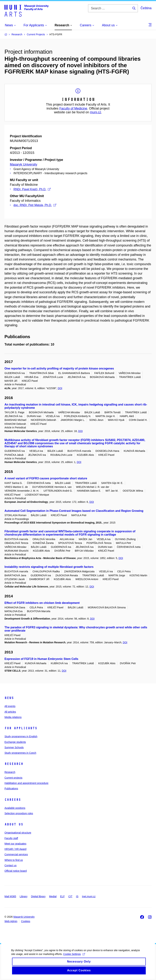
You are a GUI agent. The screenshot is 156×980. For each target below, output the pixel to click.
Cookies (26, 921)
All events (10, 706)
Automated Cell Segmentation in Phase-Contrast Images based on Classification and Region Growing (74, 511)
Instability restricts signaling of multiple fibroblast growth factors (49, 567)
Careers (13, 800)
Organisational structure (18, 833)
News (9, 698)
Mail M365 (10, 896)
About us (14, 824)
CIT (70, 896)
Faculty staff (11, 838)
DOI (60, 388)
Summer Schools (14, 747)
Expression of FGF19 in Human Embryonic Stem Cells (41, 659)
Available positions (15, 808)
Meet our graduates (15, 844)
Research (14, 764)
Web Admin (11, 921)
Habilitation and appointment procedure (26, 783)
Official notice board (16, 871)
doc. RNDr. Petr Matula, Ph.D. (35, 205)
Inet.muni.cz (89, 896)
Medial (53, 896)
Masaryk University (24, 164)
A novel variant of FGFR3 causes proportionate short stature (46, 478)
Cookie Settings (74, 958)
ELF (63, 896)
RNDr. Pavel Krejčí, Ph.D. (32, 189)
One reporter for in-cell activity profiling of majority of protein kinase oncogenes (59, 368)
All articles (10, 712)
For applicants (21, 728)
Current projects (13, 778)
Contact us (11, 865)
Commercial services (16, 854)
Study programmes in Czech (20, 753)
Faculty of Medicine (73, 108)
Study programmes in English (21, 736)
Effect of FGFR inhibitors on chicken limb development (42, 603)
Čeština (146, 8)
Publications (11, 789)
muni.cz (96, 112)
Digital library (38, 896)
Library (24, 896)
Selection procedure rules (19, 813)
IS (77, 896)
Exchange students (15, 742)
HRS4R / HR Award (15, 849)
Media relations (13, 717)
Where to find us (14, 860)
